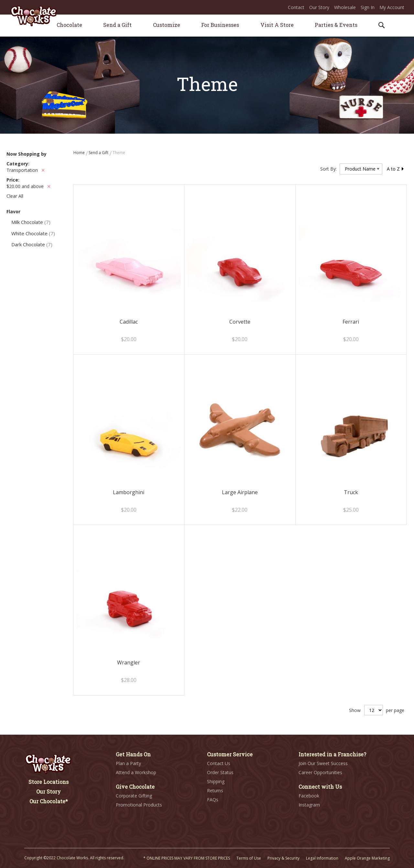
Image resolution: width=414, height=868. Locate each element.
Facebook (309, 796)
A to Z (396, 169)
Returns (215, 790)
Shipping (216, 781)
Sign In (368, 7)
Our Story (319, 7)
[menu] (207, 26)
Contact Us (219, 763)
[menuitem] (69, 25)
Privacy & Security (283, 858)
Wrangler (129, 662)
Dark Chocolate (32, 244)
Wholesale (345, 7)
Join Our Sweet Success (323, 763)
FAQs (213, 800)
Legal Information (322, 858)
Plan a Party (128, 763)
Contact (296, 7)
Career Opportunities (320, 772)
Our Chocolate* (49, 801)
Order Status (220, 772)
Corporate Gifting (134, 796)
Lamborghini (129, 492)
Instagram (309, 805)
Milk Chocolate (31, 222)
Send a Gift (99, 153)
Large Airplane (240, 492)
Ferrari (351, 322)
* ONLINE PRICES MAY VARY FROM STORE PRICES (187, 858)
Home (80, 153)
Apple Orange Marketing (367, 858)
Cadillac (129, 322)
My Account (392, 7)
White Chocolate (33, 233)
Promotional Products (139, 805)
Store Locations (49, 782)
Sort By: (328, 169)
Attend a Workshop (136, 772)
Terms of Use (249, 858)
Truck (351, 492)
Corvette (240, 322)
